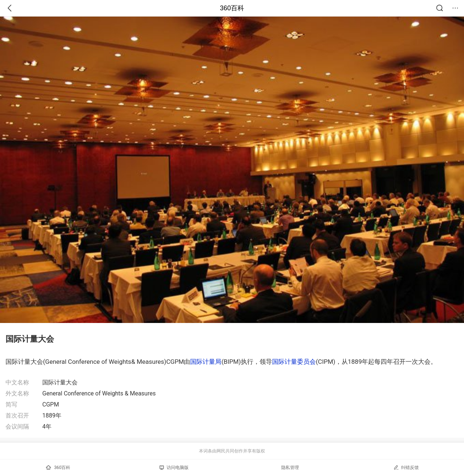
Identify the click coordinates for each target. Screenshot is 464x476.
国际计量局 (206, 362)
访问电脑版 (174, 468)
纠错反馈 (406, 467)
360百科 (232, 8)
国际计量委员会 (294, 362)
